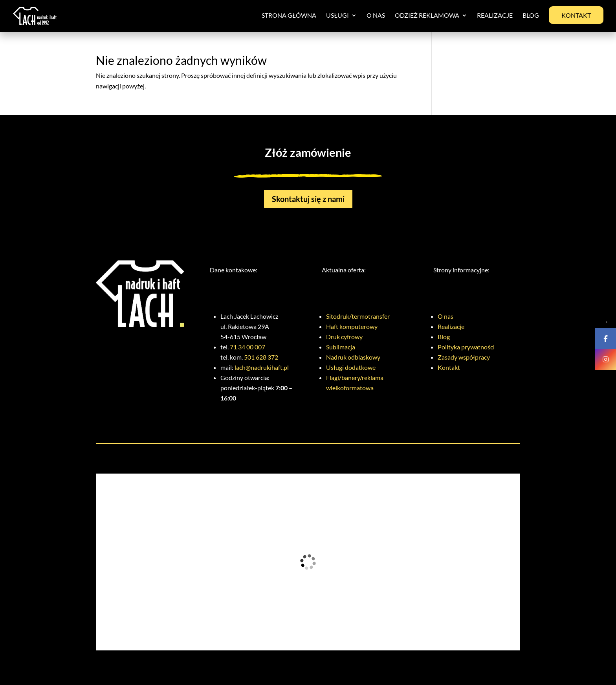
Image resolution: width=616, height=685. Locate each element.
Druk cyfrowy (344, 337)
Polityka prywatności (466, 347)
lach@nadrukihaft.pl (262, 367)
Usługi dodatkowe (351, 367)
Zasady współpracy (464, 357)
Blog (531, 16)
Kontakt (576, 15)
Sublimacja (341, 347)
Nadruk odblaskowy (353, 357)
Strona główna (289, 16)
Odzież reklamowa (427, 16)
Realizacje (495, 16)
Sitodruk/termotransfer (358, 316)
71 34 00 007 (247, 347)
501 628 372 (261, 357)
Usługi (337, 16)
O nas (376, 16)
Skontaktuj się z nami (308, 199)
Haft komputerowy (352, 326)
